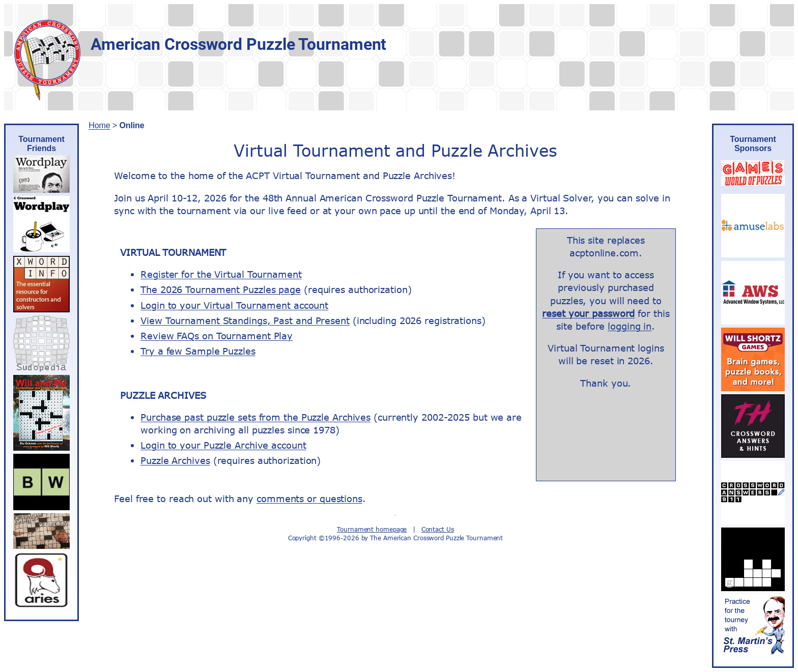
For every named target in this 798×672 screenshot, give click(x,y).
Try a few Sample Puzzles (198, 351)
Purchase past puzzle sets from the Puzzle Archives (255, 417)
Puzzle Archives (175, 460)
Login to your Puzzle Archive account (223, 445)
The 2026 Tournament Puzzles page (221, 289)
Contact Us (438, 529)
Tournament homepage (372, 529)
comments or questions (309, 499)
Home (99, 125)
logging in (630, 326)
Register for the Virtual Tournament (221, 274)
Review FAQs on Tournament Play (217, 336)
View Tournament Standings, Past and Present (245, 320)
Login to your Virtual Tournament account (234, 305)
